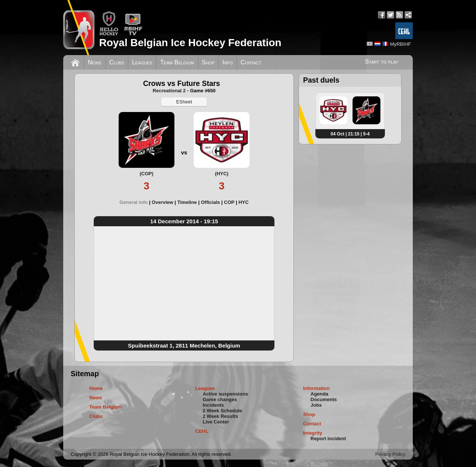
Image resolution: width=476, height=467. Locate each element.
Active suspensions (225, 394)
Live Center (216, 422)
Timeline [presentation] (187, 202)
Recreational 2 (169, 91)
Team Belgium (177, 62)
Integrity (313, 433)
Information (316, 388)
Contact (251, 62)
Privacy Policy (390, 454)
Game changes (220, 399)
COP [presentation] (229, 202)
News (95, 62)
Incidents (213, 405)
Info (228, 62)
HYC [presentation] (243, 202)
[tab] (136, 202)
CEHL (202, 431)
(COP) (146, 174)
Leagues (142, 62)
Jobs (316, 405)
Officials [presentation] (210, 202)
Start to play (382, 62)
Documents (324, 399)
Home (96, 388)
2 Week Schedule (222, 411)
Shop (208, 62)
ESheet (184, 102)
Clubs (117, 62)
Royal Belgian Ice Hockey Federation (190, 43)
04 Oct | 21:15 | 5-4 (350, 134)
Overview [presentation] (163, 202)
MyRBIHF (401, 44)
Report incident (328, 439)
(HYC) (222, 174)
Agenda (319, 394)
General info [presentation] (134, 202)
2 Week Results (220, 416)
